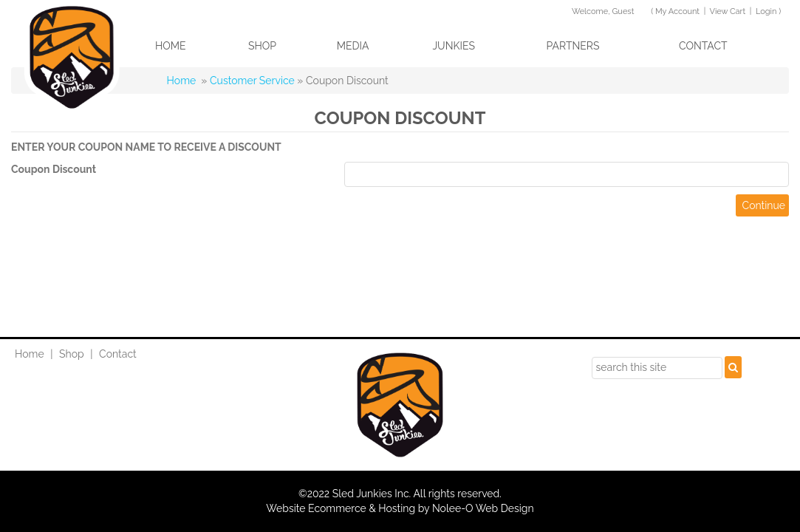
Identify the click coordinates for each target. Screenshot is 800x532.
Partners (572, 46)
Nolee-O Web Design (483, 508)
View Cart (727, 11)
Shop (262, 46)
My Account (677, 11)
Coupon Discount (54, 169)
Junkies (454, 46)
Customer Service (252, 81)
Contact (703, 46)
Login (766, 11)
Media (353, 46)
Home (171, 46)
